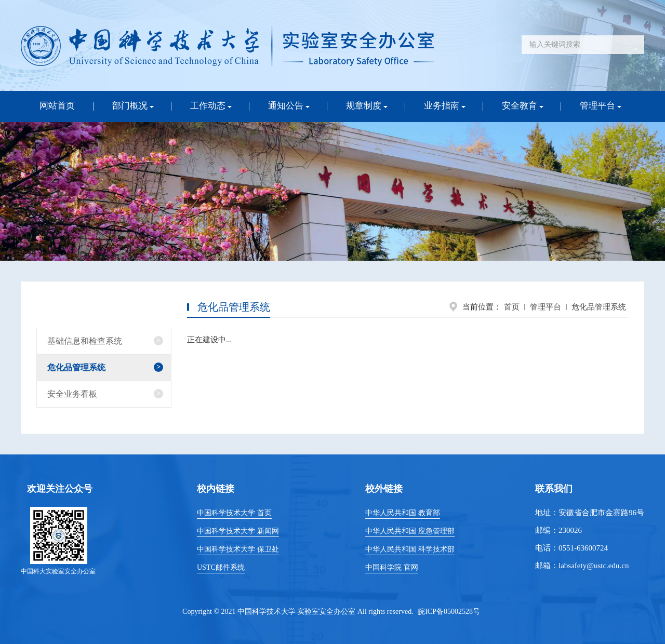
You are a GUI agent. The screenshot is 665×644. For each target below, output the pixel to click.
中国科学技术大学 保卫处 (238, 549)
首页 (512, 307)
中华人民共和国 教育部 (403, 513)
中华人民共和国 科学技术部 (410, 549)
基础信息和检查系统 (85, 341)
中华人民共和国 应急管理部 (410, 531)
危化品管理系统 (599, 307)
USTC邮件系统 (221, 567)
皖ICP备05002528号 (449, 612)
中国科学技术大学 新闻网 (238, 531)
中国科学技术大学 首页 (234, 513)
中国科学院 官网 (392, 567)
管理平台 (546, 307)
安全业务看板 (72, 394)
